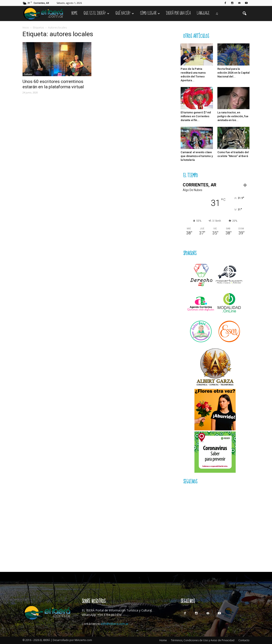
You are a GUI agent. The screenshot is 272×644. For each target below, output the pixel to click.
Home (74, 13)
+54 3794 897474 (109, 615)
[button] (244, 14)
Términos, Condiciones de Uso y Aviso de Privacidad (203, 640)
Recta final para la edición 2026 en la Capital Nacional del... (233, 73)
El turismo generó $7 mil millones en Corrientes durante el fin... (196, 116)
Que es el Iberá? (96, 13)
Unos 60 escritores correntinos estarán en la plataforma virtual (53, 84)
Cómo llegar (150, 13)
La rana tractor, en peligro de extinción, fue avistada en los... (233, 116)
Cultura (28, 74)
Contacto (244, 640)
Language (203, 13)
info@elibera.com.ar (115, 624)
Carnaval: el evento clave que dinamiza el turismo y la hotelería (197, 156)
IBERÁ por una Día (178, 13)
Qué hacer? (125, 13)
